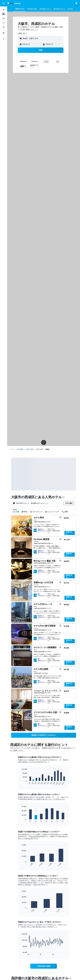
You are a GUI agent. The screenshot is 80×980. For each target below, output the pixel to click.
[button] (4, 3)
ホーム (12, 449)
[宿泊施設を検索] (4, 14)
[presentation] (64, 497)
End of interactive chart (21, 783)
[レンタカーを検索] (4, 18)
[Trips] (4, 33)
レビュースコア (52, 512)
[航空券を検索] (4, 10)
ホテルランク (36, 512)
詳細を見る (69, 533)
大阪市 (38, 449)
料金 (24, 512)
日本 (18, 449)
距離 (65, 512)
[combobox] (23, 33)
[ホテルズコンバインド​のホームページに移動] (14, 3)
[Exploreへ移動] (4, 27)
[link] (44, 735)
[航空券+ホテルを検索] (4, 23)
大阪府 (27, 449)
